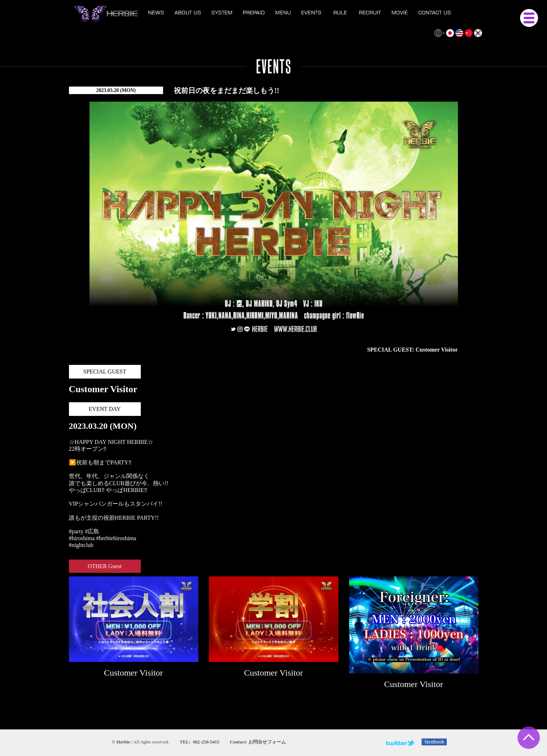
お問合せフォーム (267, 742)
